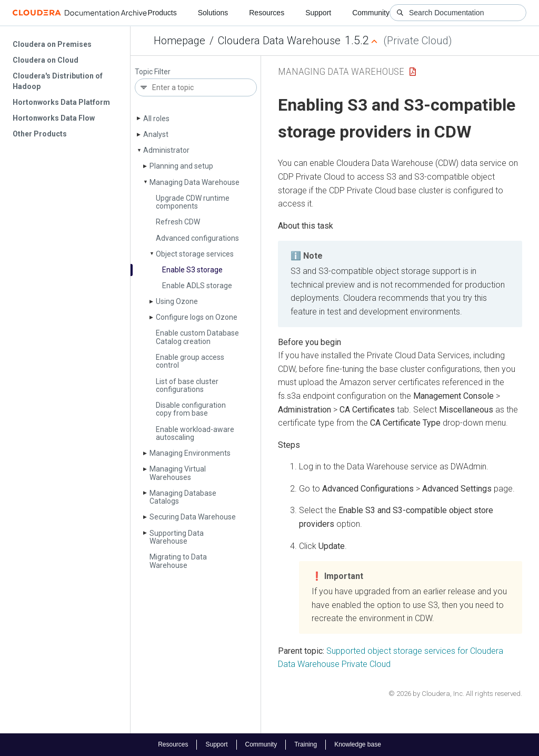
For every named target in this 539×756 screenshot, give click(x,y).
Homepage (179, 41)
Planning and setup (181, 166)
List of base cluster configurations (187, 385)
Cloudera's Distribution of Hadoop (58, 81)
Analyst (156, 134)
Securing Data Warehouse (193, 517)
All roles (156, 119)
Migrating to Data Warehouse (178, 561)
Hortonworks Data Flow (54, 118)
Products (162, 13)
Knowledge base (358, 744)
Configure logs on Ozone (197, 317)
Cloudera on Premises (52, 44)
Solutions (213, 13)
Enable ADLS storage (197, 286)
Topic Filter (153, 72)
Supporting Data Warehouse (177, 537)
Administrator (166, 150)
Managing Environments (190, 453)
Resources (267, 13)
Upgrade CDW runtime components (193, 202)
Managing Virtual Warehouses (178, 473)
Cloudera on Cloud (46, 60)
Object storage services (195, 254)
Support (318, 13)
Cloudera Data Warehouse (279, 41)
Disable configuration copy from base (191, 409)
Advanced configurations (197, 238)
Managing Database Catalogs (183, 497)
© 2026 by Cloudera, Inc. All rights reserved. (455, 694)
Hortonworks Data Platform (61, 102)
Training (306, 744)
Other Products (40, 134)
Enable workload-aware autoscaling (195, 433)
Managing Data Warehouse (194, 182)
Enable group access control (190, 361)
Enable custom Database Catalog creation (197, 337)
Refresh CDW (178, 222)
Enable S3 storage (192, 270)
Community (371, 13)
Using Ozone (177, 301)
